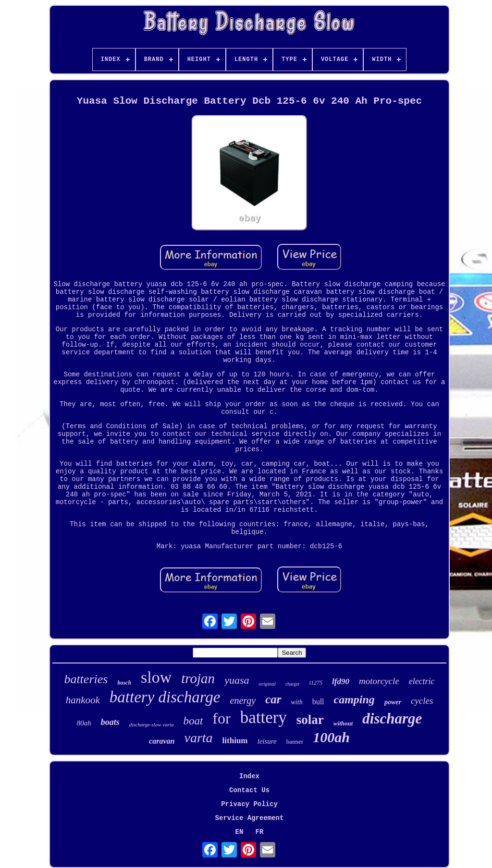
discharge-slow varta (152, 724)
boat (193, 721)
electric (422, 681)
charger (293, 684)
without (343, 723)
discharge (392, 718)
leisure (267, 741)
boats (110, 722)
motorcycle (379, 681)
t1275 (316, 683)
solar (310, 720)
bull (318, 702)
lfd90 (341, 681)
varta (198, 738)
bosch (124, 683)
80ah (84, 723)
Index (249, 776)
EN (240, 832)
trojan (198, 678)
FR (260, 832)
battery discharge (165, 697)
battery (264, 717)
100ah (331, 737)
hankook (83, 700)
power (393, 702)
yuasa (237, 680)
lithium (235, 741)
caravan (162, 741)
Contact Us (249, 790)
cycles (422, 701)
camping (354, 699)
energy (243, 700)
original (267, 684)
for (221, 718)
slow (156, 677)
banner (295, 741)
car (273, 699)
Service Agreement (250, 818)
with (297, 702)
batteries (86, 679)
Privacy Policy (249, 804)
